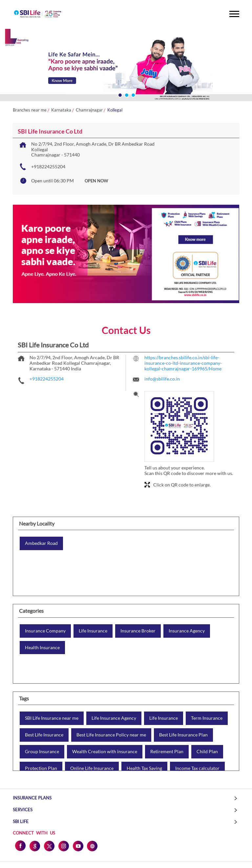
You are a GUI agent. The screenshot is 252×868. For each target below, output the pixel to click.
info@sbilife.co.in (162, 379)
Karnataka (61, 110)
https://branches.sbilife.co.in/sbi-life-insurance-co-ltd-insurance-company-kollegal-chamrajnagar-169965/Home (183, 363)
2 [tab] (126, 94)
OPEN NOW (96, 181)
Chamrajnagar (89, 110)
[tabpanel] (126, 66)
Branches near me (30, 110)
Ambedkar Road (41, 543)
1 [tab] (119, 94)
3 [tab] (133, 94)
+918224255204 (48, 166)
